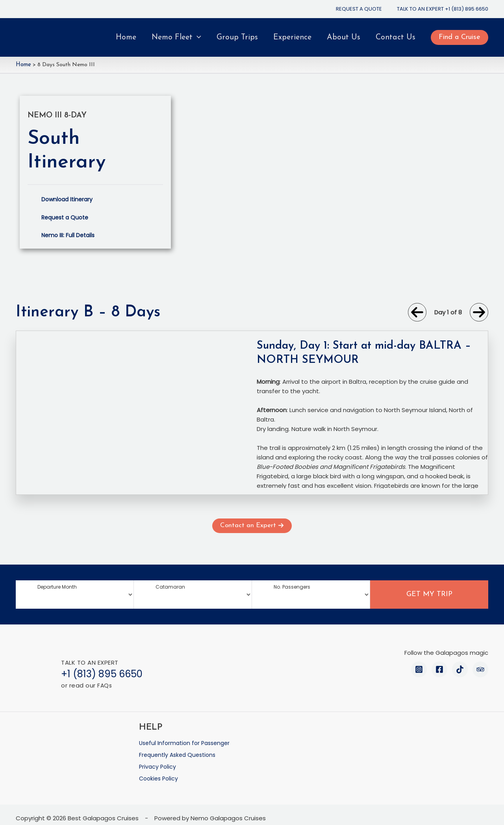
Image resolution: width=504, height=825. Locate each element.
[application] (197, 37)
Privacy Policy (158, 761)
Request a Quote (67, 216)
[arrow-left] (417, 311)
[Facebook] (439, 669)
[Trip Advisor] (480, 669)
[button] (460, 37)
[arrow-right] (479, 311)
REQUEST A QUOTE (359, 9)
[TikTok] (460, 669)
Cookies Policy (160, 770)
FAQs (105, 685)
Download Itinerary (69, 198)
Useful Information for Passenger (187, 742)
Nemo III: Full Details (69, 234)
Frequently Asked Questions (180, 751)
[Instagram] (419, 669)
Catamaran (170, 586)
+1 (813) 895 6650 (467, 9)
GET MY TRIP (429, 594)
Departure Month (57, 586)
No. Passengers (292, 586)
